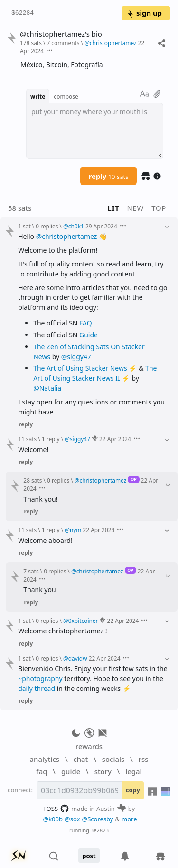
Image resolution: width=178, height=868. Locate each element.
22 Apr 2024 (115, 439)
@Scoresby (97, 819)
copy (133, 790)
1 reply (51, 439)
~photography (40, 678)
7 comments (63, 43)
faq (42, 771)
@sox (72, 819)
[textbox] (95, 131)
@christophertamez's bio (61, 34)
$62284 (23, 13)
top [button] (159, 208)
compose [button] (66, 96)
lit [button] (114, 208)
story (103, 771)
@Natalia (47, 388)
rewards (89, 746)
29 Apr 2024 (101, 226)
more (129, 819)
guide (71, 771)
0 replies (47, 226)
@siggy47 (76, 357)
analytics (45, 759)
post (89, 856)
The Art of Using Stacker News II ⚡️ (95, 373)
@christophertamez (67, 236)
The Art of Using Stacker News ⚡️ (85, 368)
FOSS (56, 809)
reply (109, 176)
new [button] (136, 208)
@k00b (53, 819)
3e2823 (100, 830)
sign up (144, 13)
